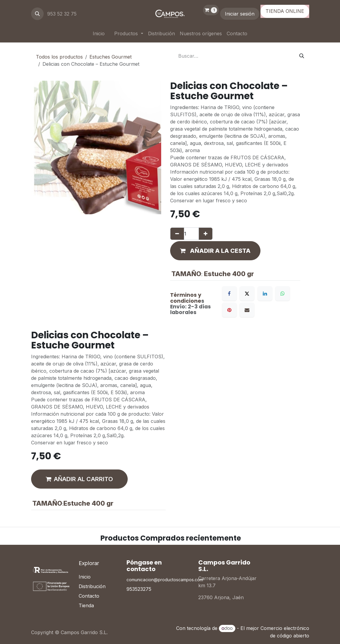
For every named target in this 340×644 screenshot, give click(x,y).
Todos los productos (59, 57)
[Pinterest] (229, 310)
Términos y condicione (186, 298)
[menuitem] (99, 33)
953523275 (139, 589)
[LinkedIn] (265, 293)
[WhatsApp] (283, 293)
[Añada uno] (206, 234)
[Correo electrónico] (247, 310)
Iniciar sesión (240, 14)
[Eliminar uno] (177, 234)
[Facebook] (229, 293)
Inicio (85, 577)
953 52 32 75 (63, 14)
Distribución (92, 586)
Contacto (89, 596)
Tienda (86, 605)
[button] (37, 14)
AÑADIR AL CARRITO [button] (79, 479)
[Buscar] (302, 56)
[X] (247, 293)
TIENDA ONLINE (285, 11)
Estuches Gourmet (110, 57)
